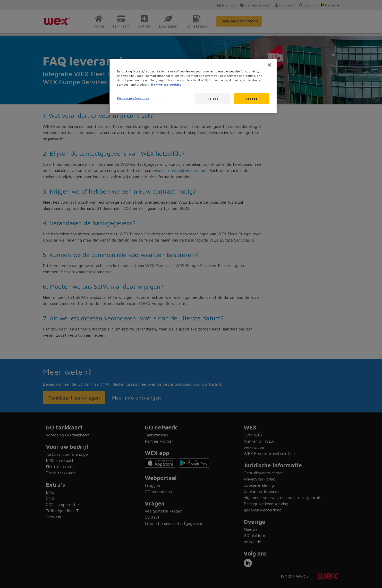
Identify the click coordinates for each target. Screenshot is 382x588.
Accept (251, 99)
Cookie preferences (133, 98)
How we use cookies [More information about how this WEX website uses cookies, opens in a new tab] (166, 84)
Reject (213, 99)
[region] (193, 86)
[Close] (269, 65)
